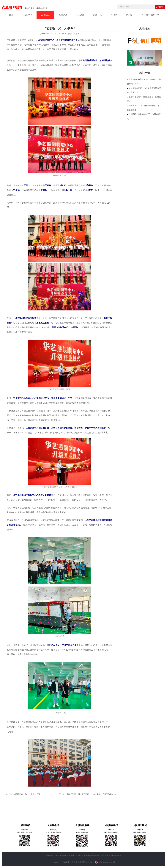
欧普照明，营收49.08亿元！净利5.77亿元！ (144, 116)
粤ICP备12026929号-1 (105, 862)
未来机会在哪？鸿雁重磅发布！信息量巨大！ (144, 99)
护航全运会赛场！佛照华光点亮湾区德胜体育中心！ (144, 90)
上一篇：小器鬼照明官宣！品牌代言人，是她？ (22, 794)
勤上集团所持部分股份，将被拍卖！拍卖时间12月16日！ (144, 82)
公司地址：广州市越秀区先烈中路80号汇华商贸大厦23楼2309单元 (94, 856)
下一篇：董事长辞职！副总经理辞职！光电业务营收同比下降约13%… (88, 794)
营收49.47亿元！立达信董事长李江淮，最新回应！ (144, 108)
